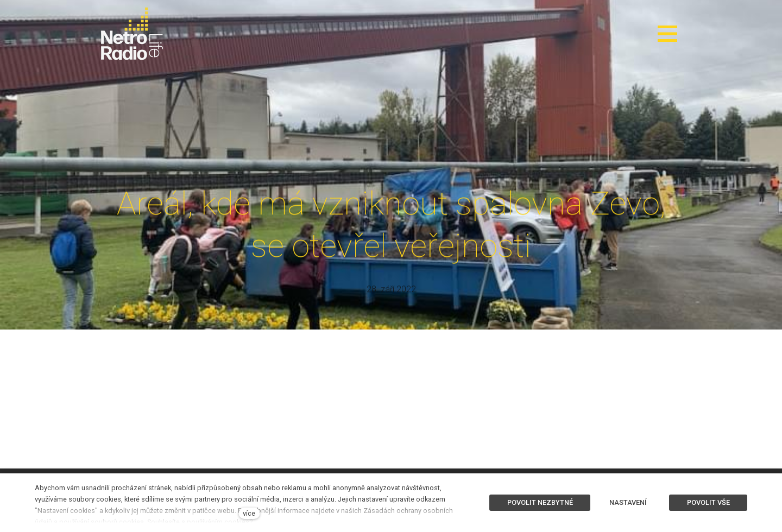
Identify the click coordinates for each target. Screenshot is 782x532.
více (249, 513)
